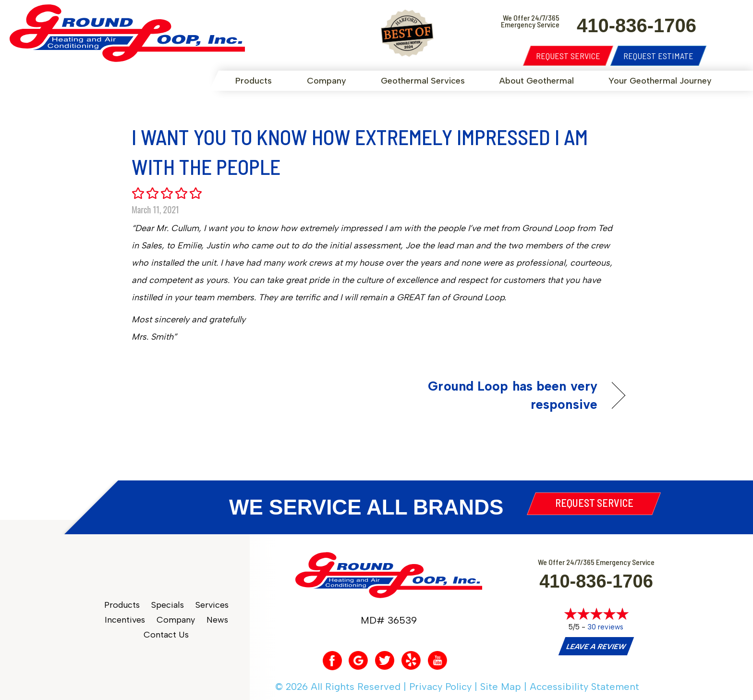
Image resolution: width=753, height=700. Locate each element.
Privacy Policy (440, 687)
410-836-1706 (596, 581)
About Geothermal (537, 81)
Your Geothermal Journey (660, 81)
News (217, 620)
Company (327, 81)
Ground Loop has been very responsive (494, 395)
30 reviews (605, 627)
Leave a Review (596, 647)
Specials (168, 605)
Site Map (501, 687)
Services (212, 605)
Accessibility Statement (584, 687)
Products (254, 81)
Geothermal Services (423, 81)
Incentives (125, 620)
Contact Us (166, 635)
